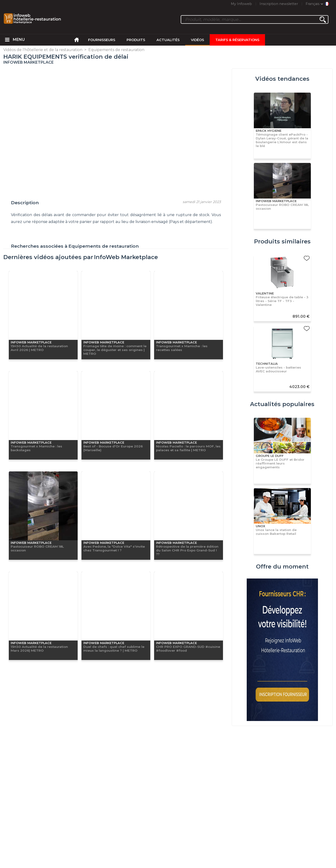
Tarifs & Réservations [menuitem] (237, 40)
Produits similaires (282, 241)
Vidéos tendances (282, 79)
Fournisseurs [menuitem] (102, 40)
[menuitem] (7, 40)
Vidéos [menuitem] (197, 40)
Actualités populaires (282, 404)
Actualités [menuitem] (168, 40)
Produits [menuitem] (136, 40)
